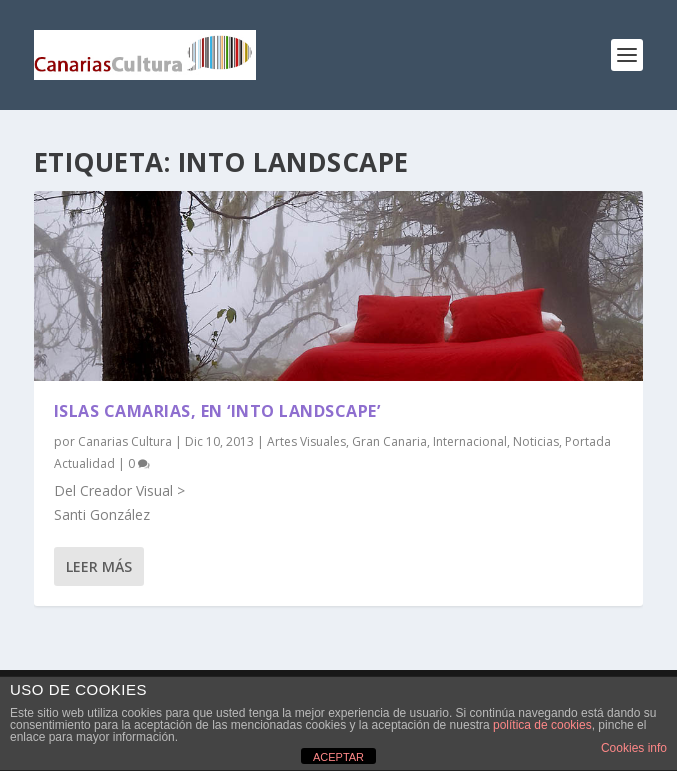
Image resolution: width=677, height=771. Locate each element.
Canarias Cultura (125, 441)
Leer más (99, 566)
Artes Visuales (306, 441)
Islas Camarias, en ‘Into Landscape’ (217, 411)
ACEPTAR (338, 757)
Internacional (470, 441)
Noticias (536, 441)
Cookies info (634, 748)
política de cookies (542, 725)
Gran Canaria (389, 441)
